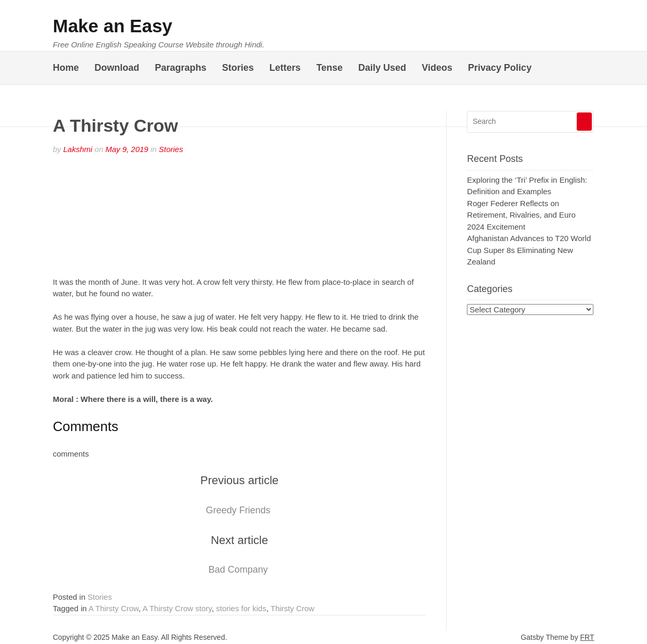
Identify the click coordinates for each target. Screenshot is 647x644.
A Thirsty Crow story (177, 608)
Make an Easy (113, 26)
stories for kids (241, 608)
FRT (587, 637)
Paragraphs (181, 68)
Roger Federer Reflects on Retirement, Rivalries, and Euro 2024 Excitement (521, 215)
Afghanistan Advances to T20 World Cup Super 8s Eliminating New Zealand (529, 250)
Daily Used (382, 68)
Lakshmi (78, 149)
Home (66, 68)
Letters (285, 68)
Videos (437, 68)
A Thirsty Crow (113, 608)
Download (117, 68)
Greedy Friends (238, 510)
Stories (238, 68)
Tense (330, 68)
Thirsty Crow (293, 608)
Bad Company (238, 570)
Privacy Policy (500, 68)
